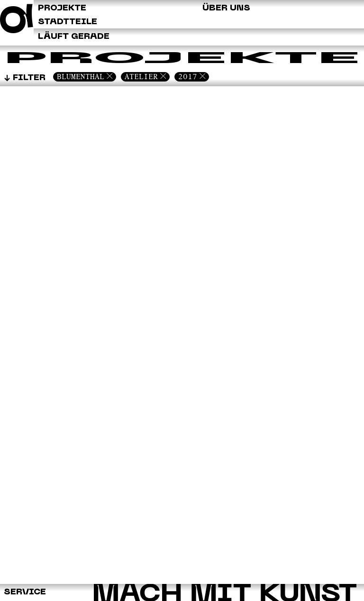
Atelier (141, 77)
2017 (188, 77)
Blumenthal (81, 77)
